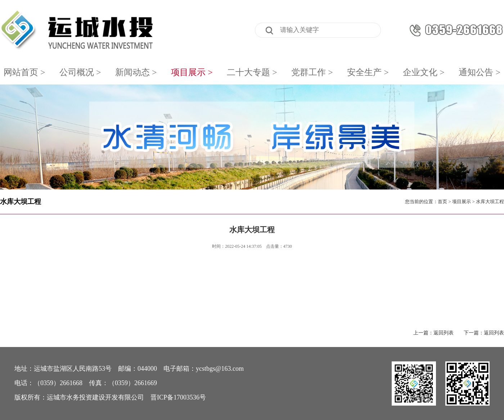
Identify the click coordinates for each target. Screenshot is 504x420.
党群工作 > (312, 72)
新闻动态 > (136, 72)
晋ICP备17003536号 (178, 397)
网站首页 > (24, 72)
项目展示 (462, 202)
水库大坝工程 (21, 202)
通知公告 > (480, 72)
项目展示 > (192, 72)
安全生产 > (368, 72)
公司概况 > (80, 72)
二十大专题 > (252, 72)
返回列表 (444, 333)
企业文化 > (424, 72)
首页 (442, 202)
